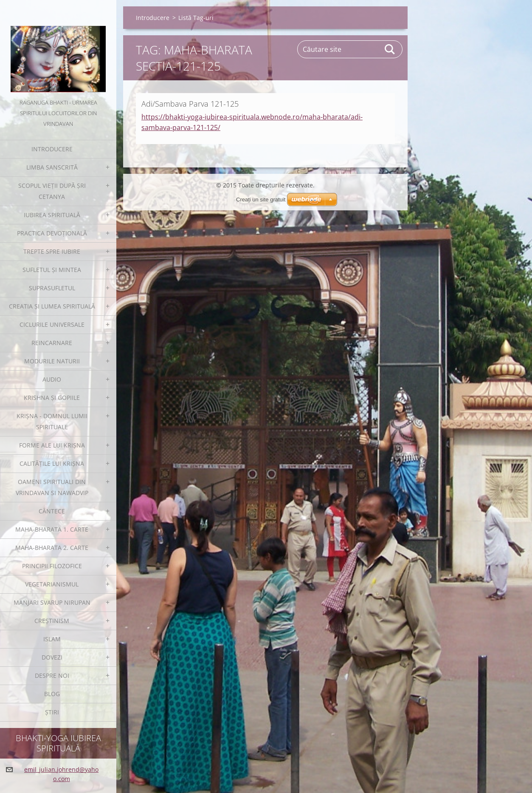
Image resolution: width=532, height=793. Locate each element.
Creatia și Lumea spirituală (52, 306)
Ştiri (52, 712)
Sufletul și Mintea (52, 270)
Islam (52, 639)
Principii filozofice (52, 566)
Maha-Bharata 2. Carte (52, 548)
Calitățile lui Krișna (52, 463)
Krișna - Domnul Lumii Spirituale (52, 421)
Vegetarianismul (52, 584)
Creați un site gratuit (261, 200)
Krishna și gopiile (52, 398)
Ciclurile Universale (52, 324)
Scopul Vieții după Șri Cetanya (52, 191)
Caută (390, 49)
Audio (52, 379)
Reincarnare (52, 343)
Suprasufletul (52, 288)
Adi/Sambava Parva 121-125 (190, 104)
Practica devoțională (52, 233)
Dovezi (52, 657)
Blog (52, 694)
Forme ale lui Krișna (52, 445)
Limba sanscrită (52, 167)
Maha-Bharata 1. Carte (52, 529)
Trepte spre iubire (52, 251)
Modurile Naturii (52, 361)
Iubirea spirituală (52, 215)
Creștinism (52, 621)
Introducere (52, 149)
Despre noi (52, 675)
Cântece (52, 511)
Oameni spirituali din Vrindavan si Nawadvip (52, 487)
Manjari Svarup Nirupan (52, 602)
